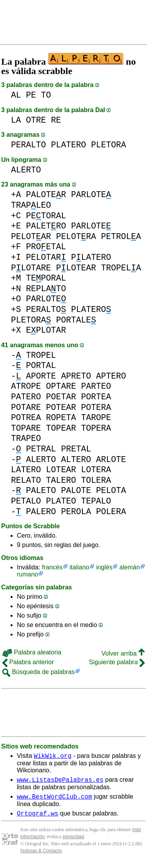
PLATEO (61, 501)
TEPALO (96, 501)
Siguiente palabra (117, 662)
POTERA (96, 407)
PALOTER (46, 195)
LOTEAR (61, 470)
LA (16, 120)
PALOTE (76, 490)
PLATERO (68, 145)
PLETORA (108, 145)
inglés (104, 567)
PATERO (26, 397)
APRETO (76, 376)
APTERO (111, 376)
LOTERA (96, 470)
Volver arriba (123, 653)
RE (56, 120)
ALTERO (76, 459)
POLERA (111, 512)
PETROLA (121, 236)
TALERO (61, 480)
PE (31, 95)
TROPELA (121, 268)
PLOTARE (31, 268)
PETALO (26, 501)
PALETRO (46, 226)
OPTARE (61, 386)
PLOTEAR (76, 268)
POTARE (26, 407)
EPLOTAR (46, 330)
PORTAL (41, 365)
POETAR (61, 397)
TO (46, 95)
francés (52, 567)
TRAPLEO (31, 205)
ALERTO (26, 170)
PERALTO (28, 145)
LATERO (26, 470)
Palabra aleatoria (32, 652)
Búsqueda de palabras (39, 672)
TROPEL (41, 355)
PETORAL (46, 216)
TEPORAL (46, 278)
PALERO (41, 512)
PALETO (41, 490)
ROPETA (61, 418)
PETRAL (41, 449)
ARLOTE (111, 459)
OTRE (36, 120)
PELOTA (111, 490)
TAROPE (96, 418)
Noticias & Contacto (41, 855)
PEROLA (76, 512)
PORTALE (76, 320)
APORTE (41, 376)
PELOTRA (76, 236)
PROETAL (46, 247)
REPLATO (46, 289)
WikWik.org (53, 757)
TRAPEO (26, 438)
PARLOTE (91, 195)
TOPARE (26, 428)
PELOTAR (31, 236)
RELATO (26, 480)
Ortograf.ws (38, 818)
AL (16, 95)
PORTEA (96, 397)
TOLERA (96, 480)
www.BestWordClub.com (54, 800)
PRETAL (76, 449)
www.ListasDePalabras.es (60, 782)
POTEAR (61, 407)
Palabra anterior (28, 662)
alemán (129, 567)
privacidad (73, 841)
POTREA (26, 418)
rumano (27, 574)
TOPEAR (61, 428)
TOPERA (96, 428)
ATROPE (26, 386)
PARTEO (96, 386)
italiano (79, 567)
